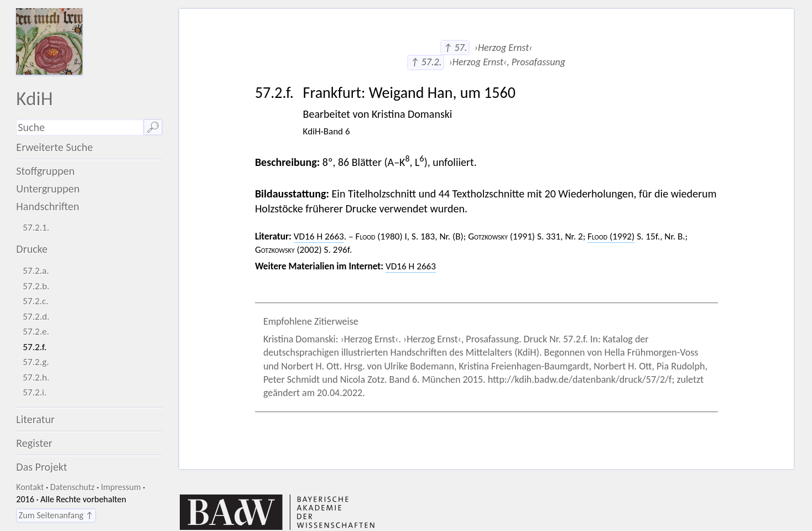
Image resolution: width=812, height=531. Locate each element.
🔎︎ (153, 127)
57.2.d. (36, 317)
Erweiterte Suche (54, 147)
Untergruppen (48, 189)
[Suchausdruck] (80, 127)
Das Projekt (41, 467)
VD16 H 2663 (319, 236)
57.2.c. (35, 301)
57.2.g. (36, 362)
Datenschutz (72, 487)
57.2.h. (36, 378)
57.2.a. (36, 271)
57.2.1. (36, 228)
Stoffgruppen (45, 171)
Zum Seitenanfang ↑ (56, 515)
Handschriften (48, 206)
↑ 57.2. (426, 62)
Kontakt (30, 487)
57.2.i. (35, 392)
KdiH (34, 98)
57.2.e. (36, 332)
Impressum (121, 487)
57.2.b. (36, 286)
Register (34, 443)
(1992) (611, 236)
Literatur (35, 419)
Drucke (32, 249)
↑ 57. (455, 48)
